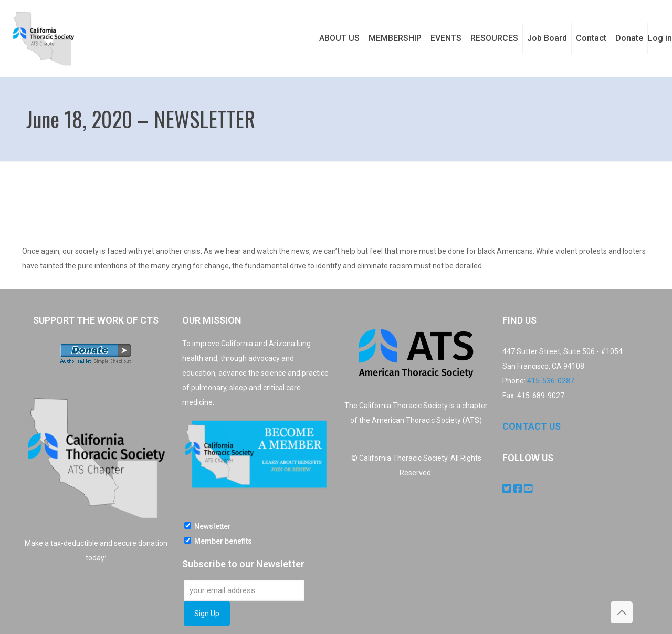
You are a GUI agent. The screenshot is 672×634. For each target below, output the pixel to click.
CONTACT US (532, 426)
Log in (660, 38)
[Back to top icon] (622, 612)
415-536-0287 (551, 381)
